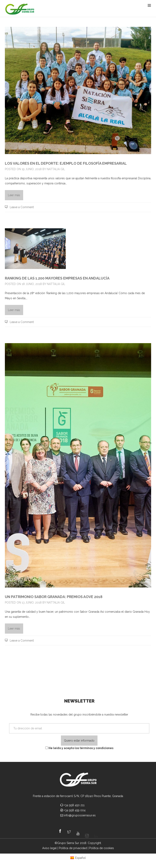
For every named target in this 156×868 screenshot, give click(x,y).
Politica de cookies (102, 848)
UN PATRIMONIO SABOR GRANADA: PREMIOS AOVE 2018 (54, 597)
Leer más (14, 195)
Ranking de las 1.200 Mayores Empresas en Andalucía (57, 278)
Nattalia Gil (56, 169)
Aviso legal (49, 848)
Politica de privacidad (73, 848)
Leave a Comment (22, 207)
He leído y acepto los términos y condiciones (79, 748)
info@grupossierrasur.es (80, 815)
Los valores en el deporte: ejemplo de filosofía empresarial (66, 163)
